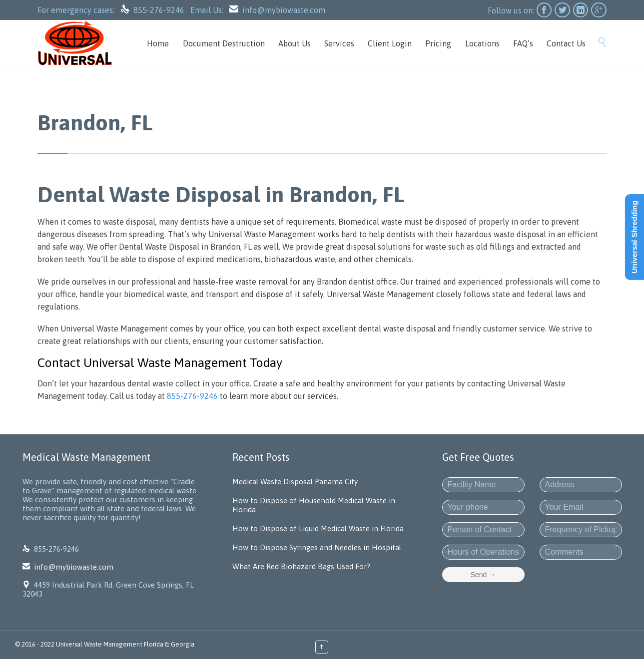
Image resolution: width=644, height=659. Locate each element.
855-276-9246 (160, 10)
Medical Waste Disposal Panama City (295, 482)
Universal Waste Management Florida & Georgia (125, 644)
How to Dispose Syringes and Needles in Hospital (317, 547)
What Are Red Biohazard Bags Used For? (301, 566)
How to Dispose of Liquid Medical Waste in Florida (318, 528)
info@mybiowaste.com (284, 10)
